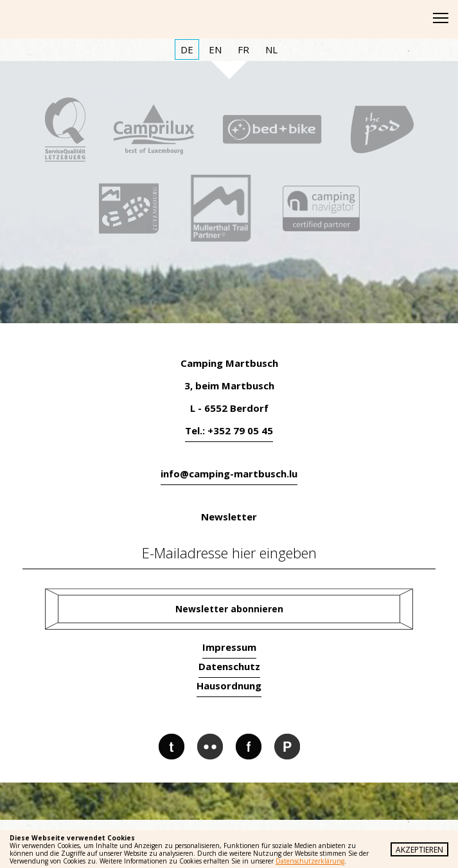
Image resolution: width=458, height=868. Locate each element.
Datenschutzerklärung (310, 861)
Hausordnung (229, 686)
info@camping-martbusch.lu (229, 474)
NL (271, 49)
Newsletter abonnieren (229, 609)
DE (187, 49)
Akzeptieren (419, 850)
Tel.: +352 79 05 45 (229, 430)
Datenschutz (229, 666)
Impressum (229, 647)
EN (215, 49)
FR (243, 49)
